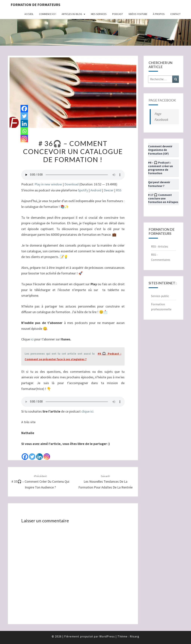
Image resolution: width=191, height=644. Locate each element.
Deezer (109, 190)
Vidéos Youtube (138, 14)
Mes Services (99, 14)
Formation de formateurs (35, 5)
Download (72, 184)
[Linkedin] (39, 454)
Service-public (160, 296)
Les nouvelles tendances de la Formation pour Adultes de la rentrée (105, 482)
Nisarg (135, 636)
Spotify (83, 190)
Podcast (118, 14)
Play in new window (48, 184)
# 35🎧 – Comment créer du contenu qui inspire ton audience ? (40, 482)
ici (32, 339)
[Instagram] (47, 454)
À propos (159, 14)
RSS (119, 190)
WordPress (107, 636)
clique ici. (88, 411)
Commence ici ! (48, 14)
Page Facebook (162, 100)
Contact (175, 14)
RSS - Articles (160, 246)
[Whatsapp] (24, 131)
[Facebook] (25, 454)
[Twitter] (32, 454)
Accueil (29, 14)
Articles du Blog (72, 14)
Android (96, 190)
